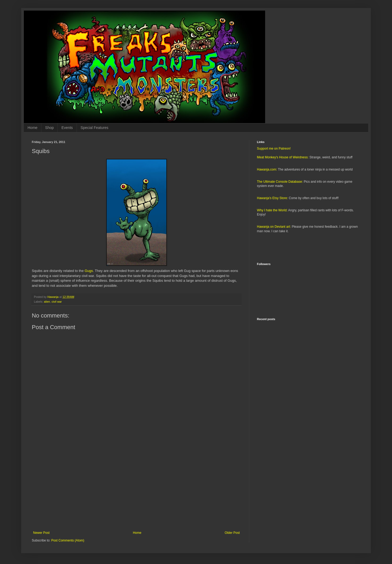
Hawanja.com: (267, 169)
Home (32, 128)
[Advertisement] (136, 487)
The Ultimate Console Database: (280, 182)
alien (47, 302)
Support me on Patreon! (274, 149)
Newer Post (41, 533)
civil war (57, 302)
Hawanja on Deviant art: (274, 227)
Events (67, 128)
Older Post (232, 533)
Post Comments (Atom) (68, 540)
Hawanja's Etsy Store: (272, 198)
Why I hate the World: (272, 210)
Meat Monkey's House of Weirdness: (283, 157)
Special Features (94, 128)
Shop (49, 128)
